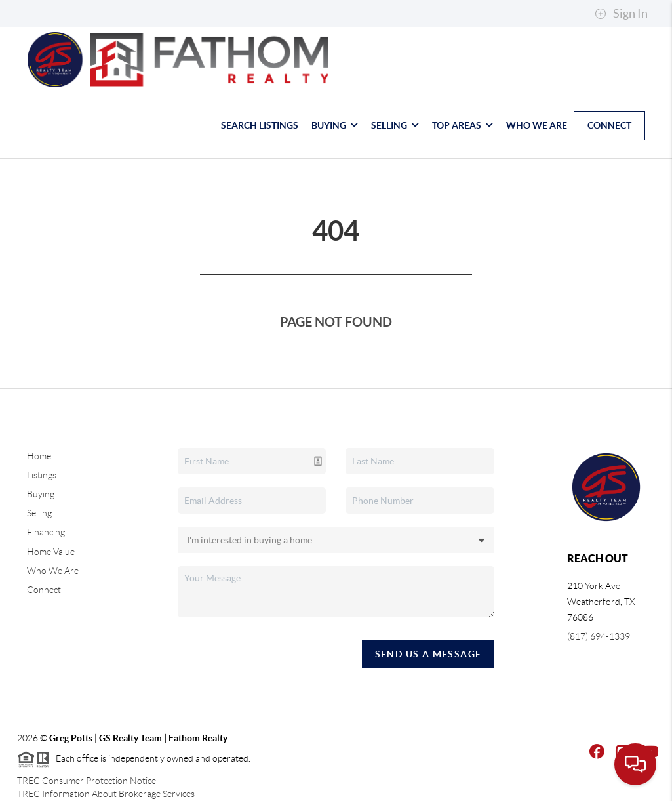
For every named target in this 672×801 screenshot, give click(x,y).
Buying (335, 125)
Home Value (51, 552)
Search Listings (260, 125)
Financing (46, 532)
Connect (609, 125)
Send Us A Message (428, 654)
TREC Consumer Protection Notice (87, 781)
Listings (42, 475)
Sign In (621, 14)
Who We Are (537, 125)
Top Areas (463, 125)
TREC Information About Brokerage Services (106, 794)
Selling (395, 125)
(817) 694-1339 (599, 636)
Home (39, 456)
